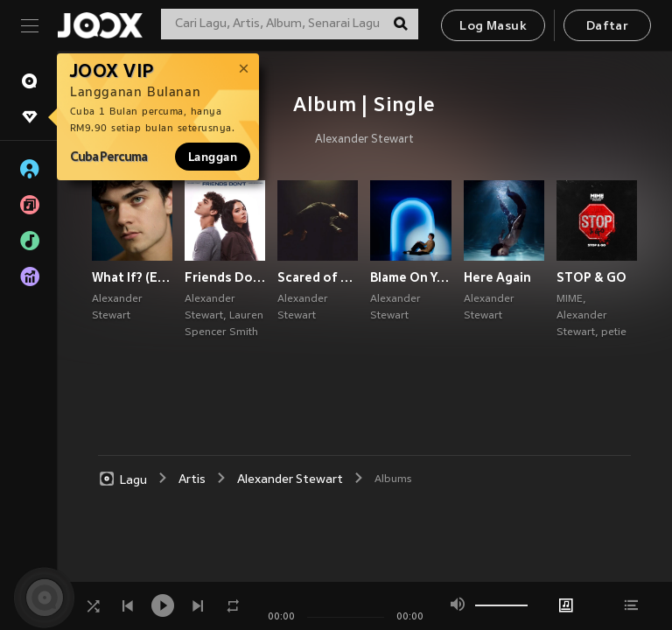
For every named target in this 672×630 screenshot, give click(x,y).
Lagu (122, 479)
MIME (570, 299)
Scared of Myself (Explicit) (318, 277)
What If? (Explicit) (132, 277)
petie (614, 332)
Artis (192, 480)
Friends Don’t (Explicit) (225, 277)
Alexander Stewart (364, 140)
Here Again (497, 277)
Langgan (213, 157)
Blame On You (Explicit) (410, 277)
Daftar (607, 27)
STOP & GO (591, 277)
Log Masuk (493, 27)
